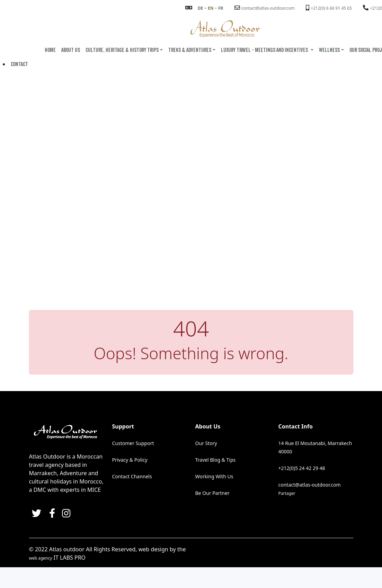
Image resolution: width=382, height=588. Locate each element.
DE (201, 8)
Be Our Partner (212, 493)
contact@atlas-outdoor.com (268, 8)
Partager (287, 493)
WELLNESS (329, 50)
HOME (50, 50)
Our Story (206, 443)
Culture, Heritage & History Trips (122, 50)
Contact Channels (132, 476)
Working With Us (214, 476)
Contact (19, 64)
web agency (41, 558)
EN (211, 8)
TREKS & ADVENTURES (190, 50)
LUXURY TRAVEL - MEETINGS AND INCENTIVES (265, 50)
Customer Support (133, 443)
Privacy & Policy (130, 459)
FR (221, 8)
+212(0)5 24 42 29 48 (302, 468)
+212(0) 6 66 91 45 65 (331, 8)
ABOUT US (71, 50)
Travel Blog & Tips (216, 459)
